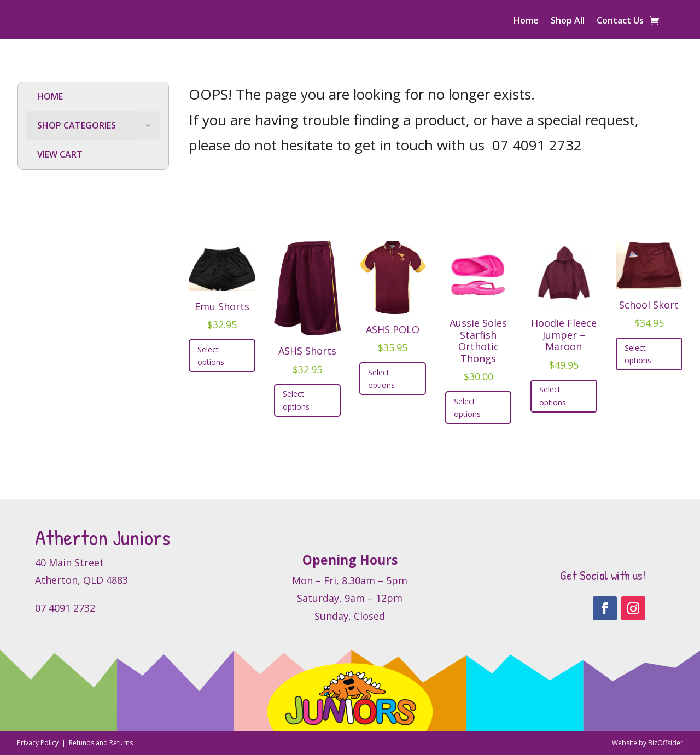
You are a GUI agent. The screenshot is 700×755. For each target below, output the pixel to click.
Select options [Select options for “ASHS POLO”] (381, 379)
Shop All (568, 21)
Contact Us (620, 21)
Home (526, 21)
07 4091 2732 (537, 145)
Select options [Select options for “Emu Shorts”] (211, 356)
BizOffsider (666, 743)
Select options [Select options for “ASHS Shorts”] (296, 400)
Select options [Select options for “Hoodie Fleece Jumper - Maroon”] (553, 396)
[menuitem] (93, 97)
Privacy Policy (39, 743)
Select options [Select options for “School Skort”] (638, 354)
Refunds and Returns (101, 743)
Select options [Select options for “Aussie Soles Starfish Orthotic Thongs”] (467, 408)
